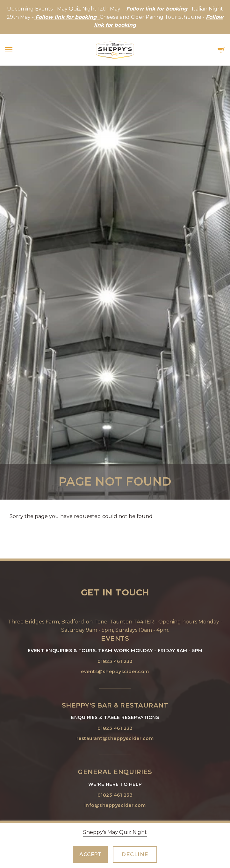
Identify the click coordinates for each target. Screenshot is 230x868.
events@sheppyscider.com (115, 672)
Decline (135, 854)
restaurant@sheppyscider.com (115, 738)
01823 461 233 (115, 661)
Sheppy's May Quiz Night (115, 832)
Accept (90, 854)
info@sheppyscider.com (115, 805)
